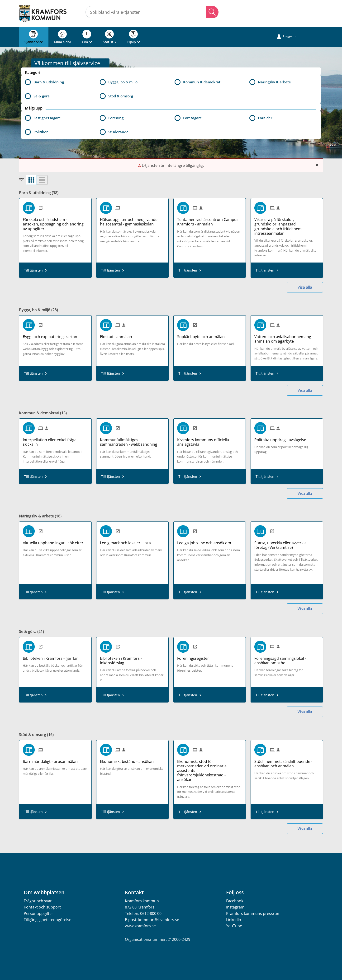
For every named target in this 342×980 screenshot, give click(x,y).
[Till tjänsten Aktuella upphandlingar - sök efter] (55, 541)
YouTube (234, 926)
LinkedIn (234, 920)
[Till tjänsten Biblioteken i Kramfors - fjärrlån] (52, 657)
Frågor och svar (38, 901)
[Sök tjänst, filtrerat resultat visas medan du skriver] (152, 12)
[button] (59, 118)
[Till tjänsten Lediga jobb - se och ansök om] (206, 541)
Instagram (235, 907)
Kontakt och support (42, 907)
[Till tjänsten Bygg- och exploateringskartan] (52, 335)
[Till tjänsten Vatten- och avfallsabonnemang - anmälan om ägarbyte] (287, 337)
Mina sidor (63, 37)
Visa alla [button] (305, 287)
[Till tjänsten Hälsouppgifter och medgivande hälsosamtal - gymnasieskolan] (132, 220)
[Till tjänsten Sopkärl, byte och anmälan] (203, 335)
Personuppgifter (38, 913)
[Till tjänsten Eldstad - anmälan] (118, 335)
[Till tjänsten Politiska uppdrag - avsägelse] (282, 438)
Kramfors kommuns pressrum (253, 913)
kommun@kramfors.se (159, 920)
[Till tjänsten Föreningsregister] (195, 657)
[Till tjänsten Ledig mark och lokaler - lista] (127, 541)
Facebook (235, 901)
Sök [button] (212, 12)
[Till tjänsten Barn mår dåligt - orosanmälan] (52, 760)
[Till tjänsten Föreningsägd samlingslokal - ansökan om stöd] (287, 659)
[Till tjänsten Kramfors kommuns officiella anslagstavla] (210, 440)
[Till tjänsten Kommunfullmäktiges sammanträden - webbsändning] (132, 440)
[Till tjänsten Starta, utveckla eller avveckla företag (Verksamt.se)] (287, 543)
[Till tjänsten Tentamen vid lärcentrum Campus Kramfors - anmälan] (210, 220)
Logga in (286, 36)
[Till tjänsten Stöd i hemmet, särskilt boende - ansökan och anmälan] (287, 762)
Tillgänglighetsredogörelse (47, 920)
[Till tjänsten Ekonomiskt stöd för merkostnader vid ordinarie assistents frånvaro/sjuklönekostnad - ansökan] (210, 769)
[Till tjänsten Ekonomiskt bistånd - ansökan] (129, 760)
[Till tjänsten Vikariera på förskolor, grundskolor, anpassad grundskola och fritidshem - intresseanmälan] (287, 225)
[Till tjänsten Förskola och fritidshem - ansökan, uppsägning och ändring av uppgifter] (55, 222)
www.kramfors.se (140, 926)
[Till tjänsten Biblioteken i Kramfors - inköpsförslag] (132, 659)
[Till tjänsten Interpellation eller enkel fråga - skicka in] (55, 440)
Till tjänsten (33, 270)
